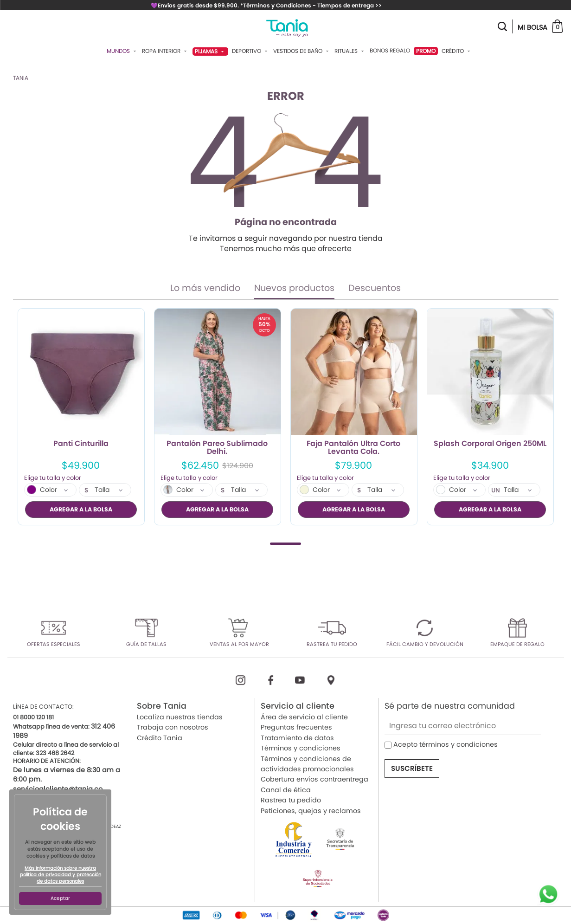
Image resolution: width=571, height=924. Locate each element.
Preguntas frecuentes (296, 727)
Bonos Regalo (390, 51)
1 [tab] (285, 543)
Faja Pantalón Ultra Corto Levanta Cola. (353, 448)
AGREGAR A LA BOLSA (81, 509)
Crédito (457, 51)
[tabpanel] (81, 417)
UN (496, 491)
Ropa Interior (165, 51)
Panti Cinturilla (81, 444)
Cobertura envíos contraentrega (314, 779)
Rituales (350, 51)
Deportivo (251, 51)
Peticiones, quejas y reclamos (311, 810)
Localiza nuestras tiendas (180, 717)
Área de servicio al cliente (304, 717)
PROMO (426, 51)
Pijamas (210, 51)
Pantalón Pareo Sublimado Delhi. (217, 448)
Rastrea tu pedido (291, 800)
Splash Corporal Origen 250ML (490, 444)
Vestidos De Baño (302, 51)
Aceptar (60, 898)
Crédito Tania (160, 737)
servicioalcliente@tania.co (58, 788)
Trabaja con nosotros (173, 727)
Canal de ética (286, 789)
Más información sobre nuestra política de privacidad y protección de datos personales (61, 875)
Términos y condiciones (301, 748)
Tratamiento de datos (297, 737)
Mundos (122, 51)
